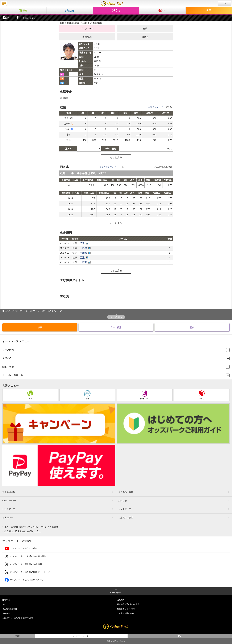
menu (4, 3)
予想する (116, 358)
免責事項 (6, 613)
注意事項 (6, 600)
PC (180, 636)
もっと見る (116, 157)
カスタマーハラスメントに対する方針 (18, 618)
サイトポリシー (9, 604)
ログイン (225, 3)
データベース (44, 311)
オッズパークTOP (10, 311)
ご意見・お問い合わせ (126, 613)
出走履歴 (87, 37)
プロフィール (87, 29)
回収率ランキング (108, 167)
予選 (82, 243)
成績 (145, 29)
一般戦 (83, 248)
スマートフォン (81, 636)
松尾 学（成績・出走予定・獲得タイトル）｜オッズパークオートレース (112, 3)
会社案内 (121, 600)
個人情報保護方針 (10, 609)
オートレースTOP (28, 311)
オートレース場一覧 (116, 375)
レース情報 (116, 350)
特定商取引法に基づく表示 (128, 604)
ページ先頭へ (116, 317)
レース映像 (87, 243)
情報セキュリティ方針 (126, 609)
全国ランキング (155, 107)
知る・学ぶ (116, 367)
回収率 (145, 37)
